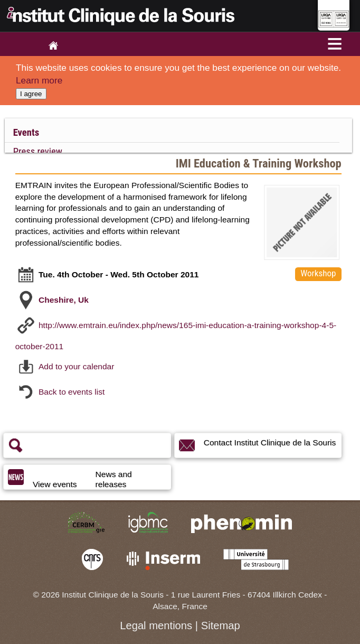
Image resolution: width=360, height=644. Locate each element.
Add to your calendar (76, 366)
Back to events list (72, 392)
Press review (38, 152)
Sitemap (221, 626)
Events (26, 133)
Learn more (39, 80)
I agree (31, 94)
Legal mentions (156, 626)
